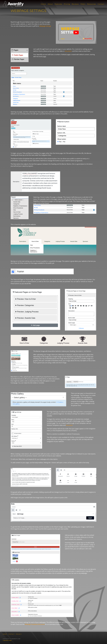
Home (43, 4)
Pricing (67, 4)
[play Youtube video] (76, 32)
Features (58, 4)
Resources (91, 4)
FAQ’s (83, 4)
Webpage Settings (45, 26)
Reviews (75, 4)
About (50, 4)
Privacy (19, 634)
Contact (101, 4)
